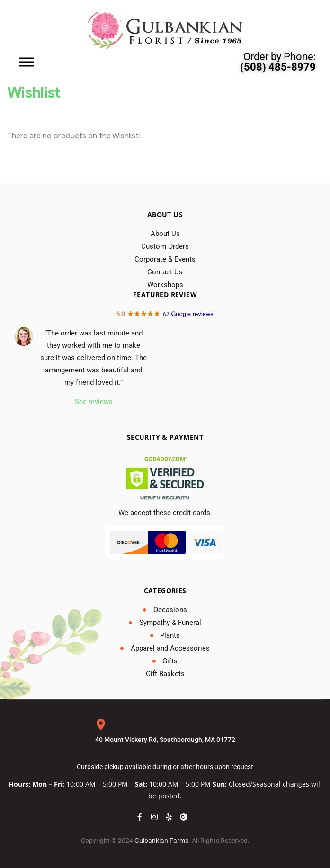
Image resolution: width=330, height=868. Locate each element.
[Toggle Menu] (27, 62)
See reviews (94, 402)
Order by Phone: (278, 62)
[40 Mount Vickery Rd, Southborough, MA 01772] (101, 724)
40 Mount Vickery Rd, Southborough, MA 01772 (165, 740)
